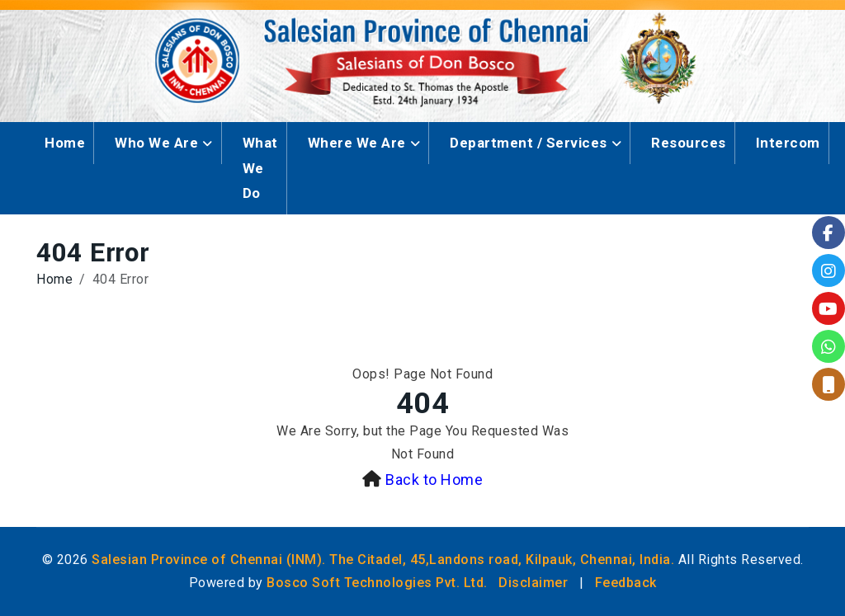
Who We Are (156, 143)
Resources (689, 143)
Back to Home (434, 480)
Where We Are (357, 143)
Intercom (788, 143)
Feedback (626, 583)
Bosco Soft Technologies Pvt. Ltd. (377, 583)
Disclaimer (533, 583)
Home (65, 143)
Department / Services (529, 143)
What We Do (260, 168)
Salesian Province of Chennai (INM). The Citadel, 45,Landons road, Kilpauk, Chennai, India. (383, 560)
